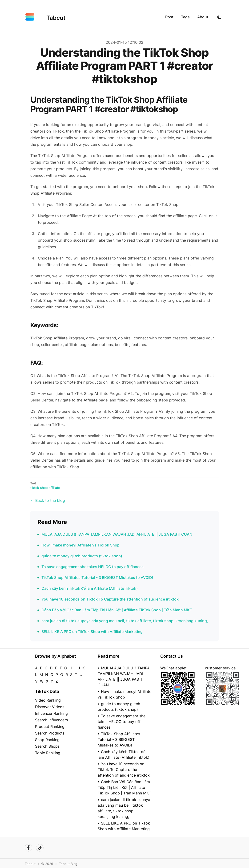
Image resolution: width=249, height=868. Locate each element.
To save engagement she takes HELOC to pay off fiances (92, 567)
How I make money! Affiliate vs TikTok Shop (80, 545)
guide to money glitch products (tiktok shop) (82, 556)
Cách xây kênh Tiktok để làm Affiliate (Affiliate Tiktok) (90, 588)
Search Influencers (51, 720)
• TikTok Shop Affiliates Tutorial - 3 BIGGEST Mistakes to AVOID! (119, 739)
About (203, 17)
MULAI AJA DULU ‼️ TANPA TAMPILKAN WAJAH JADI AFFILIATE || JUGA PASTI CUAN (117, 534)
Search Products (50, 733)
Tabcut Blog (68, 864)
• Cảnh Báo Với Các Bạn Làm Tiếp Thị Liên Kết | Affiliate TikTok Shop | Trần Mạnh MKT (124, 787)
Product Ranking (50, 727)
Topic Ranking (48, 753)
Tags (185, 17)
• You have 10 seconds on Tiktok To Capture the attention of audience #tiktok (124, 770)
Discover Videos (50, 707)
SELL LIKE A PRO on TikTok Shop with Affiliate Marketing (92, 632)
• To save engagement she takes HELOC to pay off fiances (122, 722)
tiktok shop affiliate (45, 488)
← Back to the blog (48, 500)
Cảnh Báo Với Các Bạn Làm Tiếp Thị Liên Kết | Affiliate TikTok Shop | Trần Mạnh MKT (117, 610)
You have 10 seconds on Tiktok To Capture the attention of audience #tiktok (110, 599)
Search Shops (47, 746)
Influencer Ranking (51, 713)
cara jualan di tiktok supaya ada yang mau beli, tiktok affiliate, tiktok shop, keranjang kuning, (125, 621)
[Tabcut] (45, 17)
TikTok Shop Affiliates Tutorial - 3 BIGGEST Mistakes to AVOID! (97, 577)
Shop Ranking (47, 740)
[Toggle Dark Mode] (220, 17)
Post (169, 17)
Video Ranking (48, 700)
